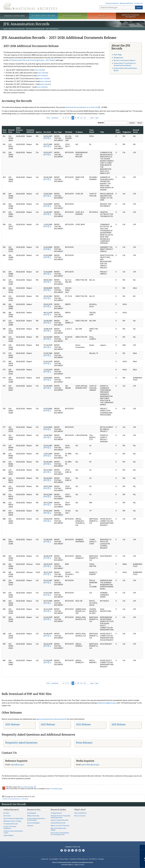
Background (118, 58)
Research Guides (58, 810)
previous (55, 118)
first (48, 118)
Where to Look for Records (60, 826)
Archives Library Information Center (13, 832)
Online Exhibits (9, 835)
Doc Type (58, 132)
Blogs (80, 850)
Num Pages (118, 131)
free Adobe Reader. (28, 787)
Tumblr (72, 850)
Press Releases (84, 743)
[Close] (142, 847)
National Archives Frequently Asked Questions (60, 817)
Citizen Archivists (112, 3)
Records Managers (34, 823)
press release (39, 70)
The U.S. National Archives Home (30, 6)
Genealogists (32, 813)
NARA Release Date (19, 130)
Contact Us (138, 3)
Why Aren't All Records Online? (58, 829)
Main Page (118, 55)
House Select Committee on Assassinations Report (125, 64)
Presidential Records (11, 824)
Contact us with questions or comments (15, 799)
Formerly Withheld (30, 131)
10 (78, 118)
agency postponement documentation (51, 719)
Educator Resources (72, 16)
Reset (140, 123)
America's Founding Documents (131, 16)
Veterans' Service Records (44, 16)
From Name (92, 131)
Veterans (30, 826)
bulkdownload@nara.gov (107, 703)
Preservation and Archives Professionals (36, 819)
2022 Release (83, 724)
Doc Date (47, 132)
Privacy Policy (64, 859)
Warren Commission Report (125, 60)
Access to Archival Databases (10, 827)
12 (85, 118)
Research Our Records (15, 16)
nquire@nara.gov (17, 765)
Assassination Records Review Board (125, 69)
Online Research (11, 810)
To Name (79, 132)
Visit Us (102, 16)
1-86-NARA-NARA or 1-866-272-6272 (73, 865)
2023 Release (48, 724)
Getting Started (56, 813)
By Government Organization (13, 818)
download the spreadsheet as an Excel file (82, 107)
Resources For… (34, 810)
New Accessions (80, 816)
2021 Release (119, 724)
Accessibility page (56, 789)
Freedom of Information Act (79, 859)
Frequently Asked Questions (21, 743)
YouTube (76, 850)
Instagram (69, 850)
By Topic (6, 813)
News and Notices (80, 813)
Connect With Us (73, 847)
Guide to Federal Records (59, 820)
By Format (7, 816)
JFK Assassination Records (35, 29)
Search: (101, 123)
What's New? (80, 810)
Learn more (125, 864)
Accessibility (54, 859)
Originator (127, 132)
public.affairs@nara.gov (90, 765)
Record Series (136, 131)
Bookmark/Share (126, 3)
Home (5, 29)
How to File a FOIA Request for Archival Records (60, 834)
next (92, 118)
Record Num (11, 131)
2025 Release (12, 724)
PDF (46, 138)
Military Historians (33, 816)
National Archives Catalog (12, 821)
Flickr (83, 850)
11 (81, 118)
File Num (69, 132)
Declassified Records (58, 823)
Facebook (62, 850)
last (97, 118)
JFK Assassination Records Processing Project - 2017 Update (32, 60)
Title (102, 132)
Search (139, 7)
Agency (39, 132)
